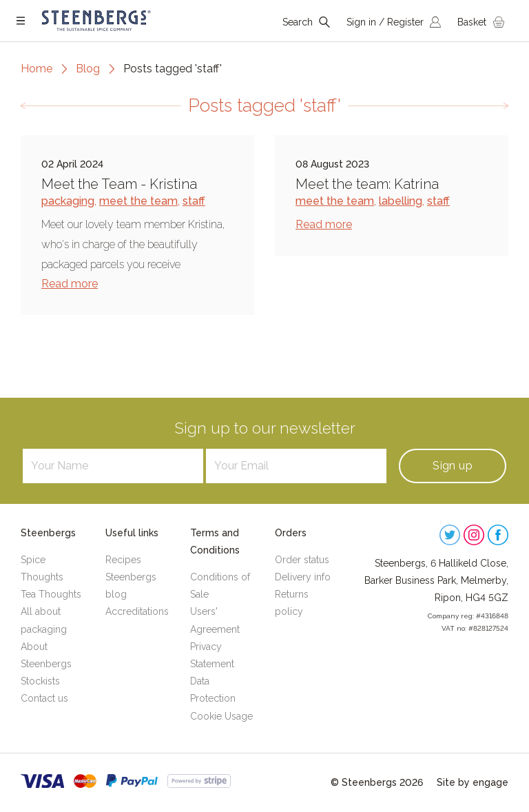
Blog (88, 69)
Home (37, 69)
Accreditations (137, 611)
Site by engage (473, 782)
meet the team (138, 201)
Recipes (123, 560)
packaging (68, 201)
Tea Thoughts (51, 594)
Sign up (453, 466)
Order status (302, 560)
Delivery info (303, 577)
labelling (401, 201)
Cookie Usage (221, 716)
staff (194, 201)
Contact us (44, 698)
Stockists (40, 681)
